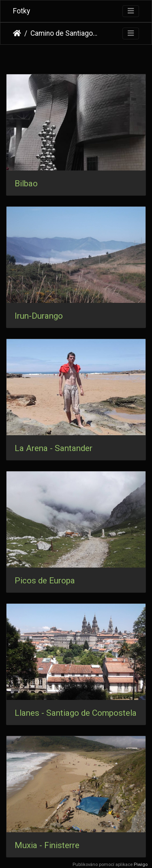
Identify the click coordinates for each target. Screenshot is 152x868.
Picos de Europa (45, 581)
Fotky (21, 11)
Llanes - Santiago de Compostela (76, 713)
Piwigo (141, 865)
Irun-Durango (39, 316)
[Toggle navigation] (131, 11)
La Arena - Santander (54, 448)
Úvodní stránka (17, 33)
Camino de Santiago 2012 (64, 33)
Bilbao (26, 184)
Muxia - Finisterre (47, 845)
